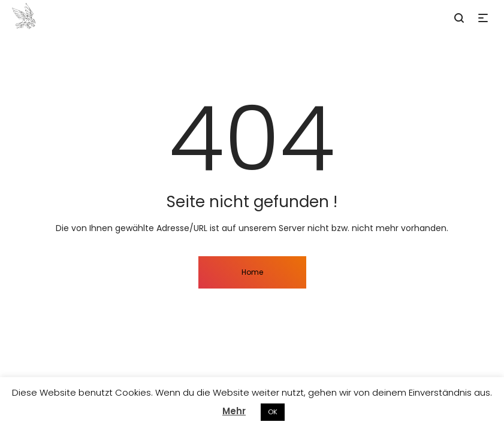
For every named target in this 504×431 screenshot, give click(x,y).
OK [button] (273, 412)
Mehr (234, 411)
